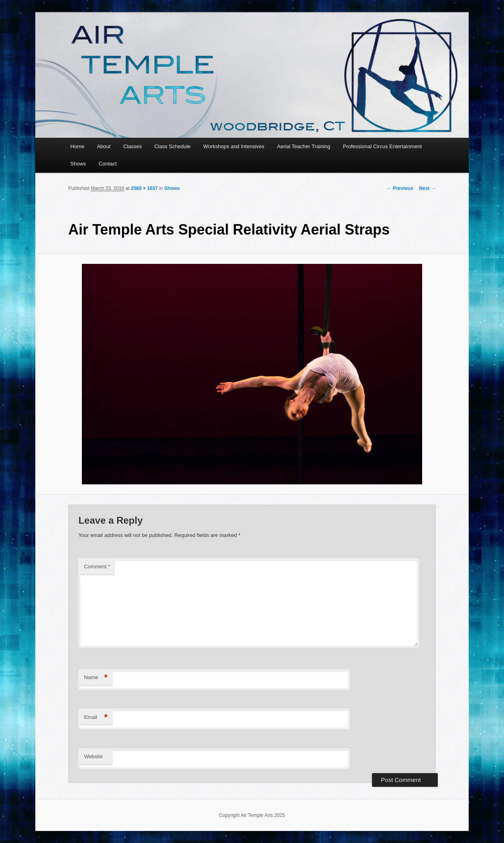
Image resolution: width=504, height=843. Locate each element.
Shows (78, 164)
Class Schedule (173, 146)
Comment (97, 566)
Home (77, 146)
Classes (132, 146)
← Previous (400, 188)
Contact (108, 164)
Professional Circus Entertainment (382, 146)
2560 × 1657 (144, 188)
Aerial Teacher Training (304, 146)
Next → (428, 188)
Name (96, 678)
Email (96, 717)
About (104, 146)
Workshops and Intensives (234, 146)
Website (93, 756)
